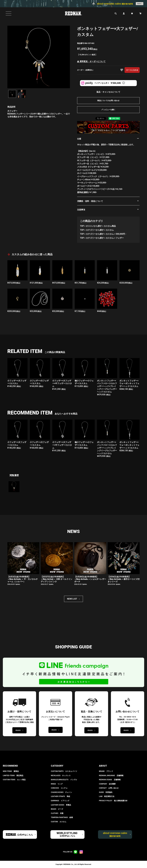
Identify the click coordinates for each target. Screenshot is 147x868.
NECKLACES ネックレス (61, 776)
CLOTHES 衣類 (57, 813)
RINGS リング (57, 784)
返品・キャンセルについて (108, 92)
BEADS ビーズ (57, 809)
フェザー (120, 238)
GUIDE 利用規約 (106, 792)
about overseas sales (115, 834)
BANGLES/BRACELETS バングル (64, 780)
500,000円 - (121, 234)
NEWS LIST (72, 599)
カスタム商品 (110, 226)
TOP (82, 226)
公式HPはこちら (25, 835)
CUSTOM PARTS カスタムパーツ (64, 771)
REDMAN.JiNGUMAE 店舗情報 (111, 776)
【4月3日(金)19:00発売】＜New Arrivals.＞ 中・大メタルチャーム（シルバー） (23, 579)
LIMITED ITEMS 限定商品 (13, 776)
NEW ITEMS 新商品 (11, 771)
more (139, 4)
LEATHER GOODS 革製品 (61, 805)
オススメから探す (94, 226)
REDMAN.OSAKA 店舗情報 (110, 780)
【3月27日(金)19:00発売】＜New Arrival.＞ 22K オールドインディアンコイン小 (57, 579)
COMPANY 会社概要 (107, 784)
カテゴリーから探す (95, 230)
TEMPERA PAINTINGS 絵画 (62, 817)
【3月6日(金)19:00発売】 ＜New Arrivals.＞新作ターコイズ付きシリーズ (124, 579)
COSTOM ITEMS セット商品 (14, 780)
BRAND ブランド (106, 771)
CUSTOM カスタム (59, 822)
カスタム (110, 230)
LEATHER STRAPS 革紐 (60, 796)
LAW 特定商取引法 (107, 796)
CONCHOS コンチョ (59, 788)
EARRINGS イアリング (60, 801)
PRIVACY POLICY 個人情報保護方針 (113, 801)
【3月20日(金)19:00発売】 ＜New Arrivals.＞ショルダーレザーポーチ (90, 579)
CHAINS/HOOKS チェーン (61, 792)
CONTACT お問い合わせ (109, 788)
